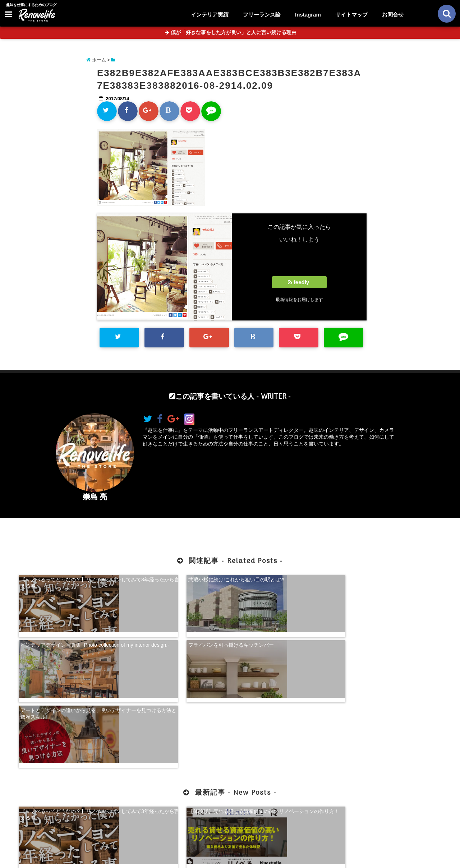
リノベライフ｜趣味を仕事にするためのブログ (215, 858)
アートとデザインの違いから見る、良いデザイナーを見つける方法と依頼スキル (68, 639)
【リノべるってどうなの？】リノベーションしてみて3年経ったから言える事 (68, 582)
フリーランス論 (262, 15)
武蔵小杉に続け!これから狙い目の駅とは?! (176, 578)
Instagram (308, 15)
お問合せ (393, 15)
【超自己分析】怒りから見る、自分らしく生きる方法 (284, 733)
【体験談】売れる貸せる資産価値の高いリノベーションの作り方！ (176, 733)
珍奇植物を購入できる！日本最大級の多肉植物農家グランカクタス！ (392, 733)
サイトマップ (351, 15)
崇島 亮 (95, 497)
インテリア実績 (210, 15)
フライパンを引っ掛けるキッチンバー (387, 578)
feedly (299, 282)
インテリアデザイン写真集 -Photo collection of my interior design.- (286, 582)
